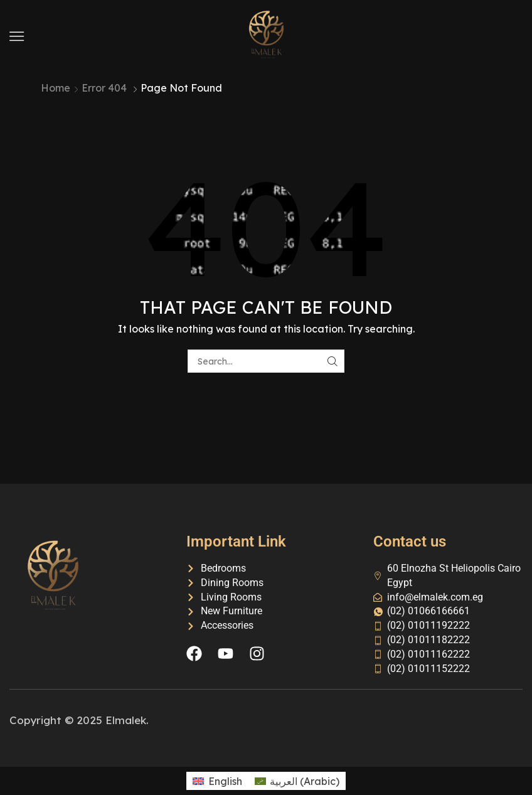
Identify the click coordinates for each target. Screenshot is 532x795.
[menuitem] (217, 781)
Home (56, 88)
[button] (17, 36)
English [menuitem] (225, 781)
